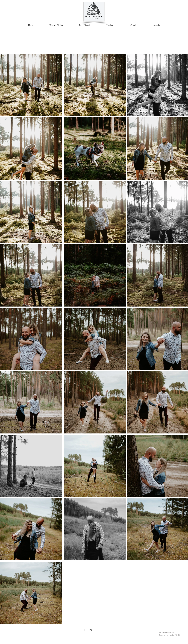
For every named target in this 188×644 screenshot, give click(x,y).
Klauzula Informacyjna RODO (170, 635)
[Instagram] (91, 630)
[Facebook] (84, 630)
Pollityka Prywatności (166, 632)
